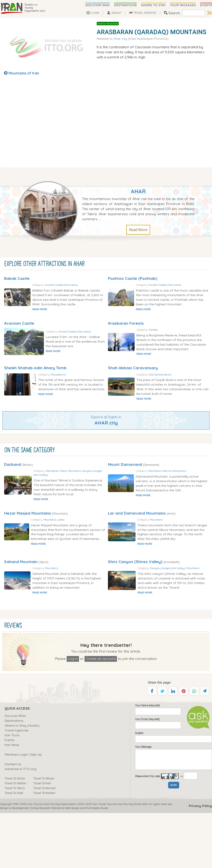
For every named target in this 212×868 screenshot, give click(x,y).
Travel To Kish (42, 838)
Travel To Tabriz (15, 843)
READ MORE (62, 318)
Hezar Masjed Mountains (28, 550)
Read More (138, 230)
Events (10, 795)
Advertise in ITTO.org (20, 824)
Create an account (101, 713)
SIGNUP (116, 13)
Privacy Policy (200, 861)
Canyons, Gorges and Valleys (72, 502)
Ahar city (120, 39)
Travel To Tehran (44, 833)
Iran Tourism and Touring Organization (52, 859)
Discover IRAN (15, 771)
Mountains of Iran (24, 73)
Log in (73, 713)
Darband (13, 492)
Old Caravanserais (182, 393)
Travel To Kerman (45, 843)
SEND (174, 840)
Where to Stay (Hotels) (22, 780)
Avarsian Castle (19, 332)
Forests (175, 339)
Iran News (12, 800)
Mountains (95, 498)
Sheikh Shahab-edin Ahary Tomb (35, 386)
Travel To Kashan (44, 848)
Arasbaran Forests (126, 332)
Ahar (138, 191)
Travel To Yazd (14, 848)
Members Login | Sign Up (23, 809)
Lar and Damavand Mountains (137, 550)
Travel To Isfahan (16, 838)
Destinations (14, 775)
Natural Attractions (196, 498)
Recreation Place (77, 498)
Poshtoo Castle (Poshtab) (133, 278)
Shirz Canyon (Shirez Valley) (135, 607)
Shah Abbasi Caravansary (133, 386)
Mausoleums (74, 393)
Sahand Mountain (21, 607)
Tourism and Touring (120, 859)
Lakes (84, 556)
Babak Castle (17, 278)
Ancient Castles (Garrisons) (83, 285)
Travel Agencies (17, 785)
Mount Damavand (125, 492)
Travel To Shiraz (15, 833)
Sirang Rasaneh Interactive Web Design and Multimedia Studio (69, 863)
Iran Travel (99, 859)
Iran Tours (12, 790)
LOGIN (95, 13)
